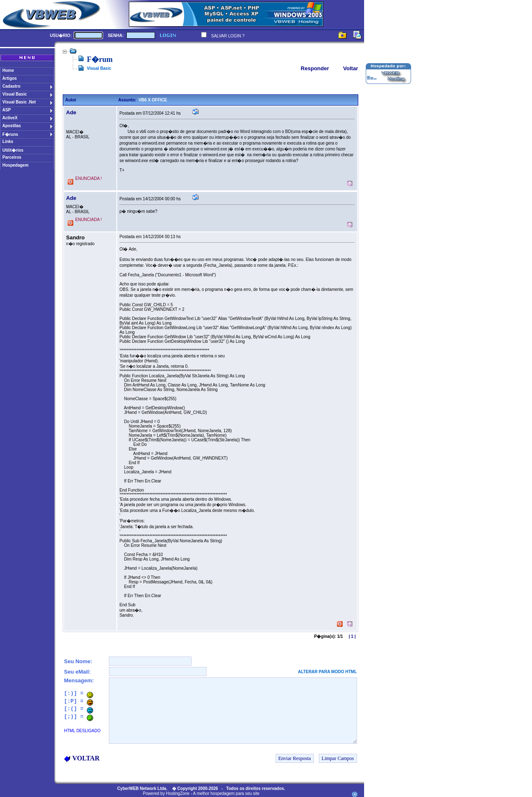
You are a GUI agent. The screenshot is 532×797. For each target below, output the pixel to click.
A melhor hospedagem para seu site (226, 793)
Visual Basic (99, 68)
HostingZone (178, 793)
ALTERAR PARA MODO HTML (327, 672)
